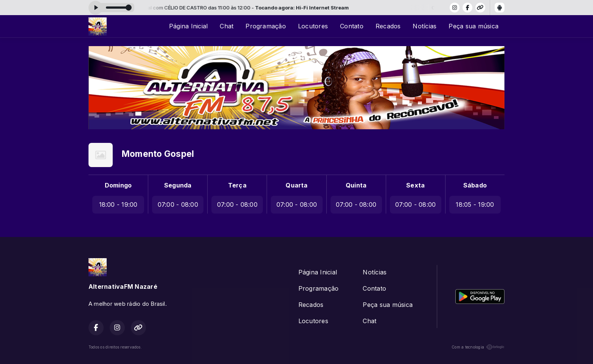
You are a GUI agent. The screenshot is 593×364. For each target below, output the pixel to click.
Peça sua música (473, 26)
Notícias (425, 26)
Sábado (475, 185)
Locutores (313, 26)
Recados (388, 26)
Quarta (296, 185)
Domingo (118, 185)
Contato (352, 26)
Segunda (178, 185)
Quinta (356, 185)
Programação (266, 26)
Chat (227, 26)
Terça (237, 185)
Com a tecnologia (478, 347)
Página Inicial (188, 26)
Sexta (415, 185)
